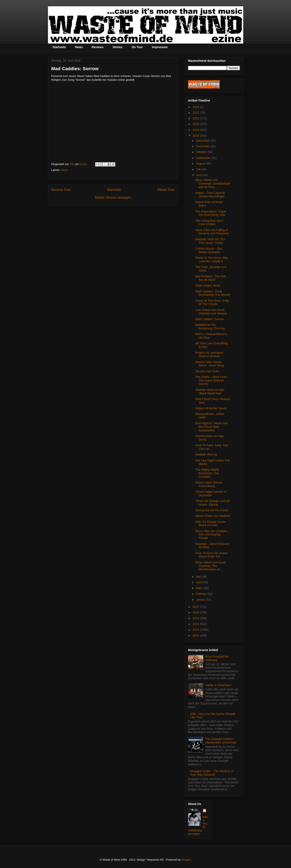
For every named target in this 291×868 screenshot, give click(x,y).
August (201, 164)
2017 (196, 607)
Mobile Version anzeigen (113, 198)
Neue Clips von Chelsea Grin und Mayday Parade (211, 535)
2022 (196, 113)
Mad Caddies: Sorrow (209, 319)
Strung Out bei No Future (212, 510)
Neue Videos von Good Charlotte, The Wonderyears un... (211, 566)
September (204, 158)
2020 (196, 124)
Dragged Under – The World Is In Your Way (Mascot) (212, 773)
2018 (196, 136)
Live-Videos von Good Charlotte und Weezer (211, 312)
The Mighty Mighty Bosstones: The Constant (207, 473)
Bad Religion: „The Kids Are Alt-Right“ (211, 278)
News (79, 47)
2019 (196, 130)
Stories (118, 47)
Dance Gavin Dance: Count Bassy (209, 484)
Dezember (203, 141)
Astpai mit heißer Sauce (211, 408)
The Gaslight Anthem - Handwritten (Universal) (221, 741)
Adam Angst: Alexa (208, 285)
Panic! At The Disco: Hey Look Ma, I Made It (212, 260)
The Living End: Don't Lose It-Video (209, 223)
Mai (199, 577)
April (199, 582)
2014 (196, 624)
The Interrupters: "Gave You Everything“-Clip (211, 213)
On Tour (137, 47)
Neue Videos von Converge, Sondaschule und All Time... (213, 184)
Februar (202, 594)
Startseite (59, 47)
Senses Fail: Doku (207, 371)
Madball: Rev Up (206, 454)
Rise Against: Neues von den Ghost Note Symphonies (211, 427)
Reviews (98, 47)
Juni (199, 175)
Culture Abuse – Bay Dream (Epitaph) (209, 250)
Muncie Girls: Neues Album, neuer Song (209, 364)
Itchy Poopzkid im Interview (217, 658)
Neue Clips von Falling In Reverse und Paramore (212, 232)
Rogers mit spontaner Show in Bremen (209, 354)
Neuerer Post (61, 190)
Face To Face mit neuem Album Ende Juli (211, 555)
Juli (199, 169)
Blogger (186, 860)
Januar (201, 600)
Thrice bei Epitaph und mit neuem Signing (212, 503)
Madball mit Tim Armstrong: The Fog (210, 327)
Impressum (160, 47)
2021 (196, 118)
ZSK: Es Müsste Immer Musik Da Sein (210, 524)
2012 (196, 635)
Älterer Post (166, 190)
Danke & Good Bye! (218, 685)
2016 (196, 612)
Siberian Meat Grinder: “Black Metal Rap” (210, 392)
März (200, 588)
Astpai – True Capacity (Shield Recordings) (210, 195)
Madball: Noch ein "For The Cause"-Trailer (210, 241)
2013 (196, 630)
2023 (196, 107)
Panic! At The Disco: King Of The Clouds (212, 302)
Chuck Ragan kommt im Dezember (211, 493)
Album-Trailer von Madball (212, 516)
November (203, 146)
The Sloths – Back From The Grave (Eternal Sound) (211, 380)
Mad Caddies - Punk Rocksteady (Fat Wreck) (213, 293)
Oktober (202, 152)
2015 (196, 618)
